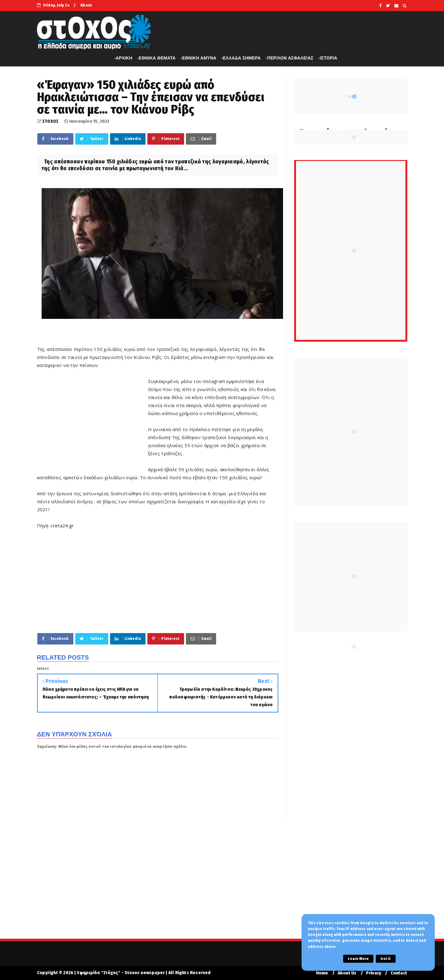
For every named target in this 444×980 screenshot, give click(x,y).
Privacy (374, 973)
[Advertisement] (92, 421)
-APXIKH (123, 58)
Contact (399, 973)
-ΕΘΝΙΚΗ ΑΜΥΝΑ (199, 58)
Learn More (358, 959)
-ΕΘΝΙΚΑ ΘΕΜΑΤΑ (156, 58)
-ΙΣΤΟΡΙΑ (328, 58)
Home (322, 973)
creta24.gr (62, 525)
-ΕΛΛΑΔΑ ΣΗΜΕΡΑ (241, 58)
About (86, 5)
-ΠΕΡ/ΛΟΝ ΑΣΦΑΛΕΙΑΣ (290, 58)
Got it (386, 959)
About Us (347, 973)
